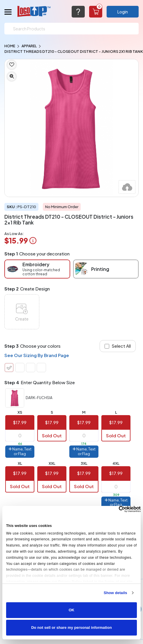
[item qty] (20, 436)
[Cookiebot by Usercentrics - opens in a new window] (115, 509)
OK (72, 610)
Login (123, 12)
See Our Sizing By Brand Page (37, 355)
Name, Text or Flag (20, 451)
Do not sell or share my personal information (71, 628)
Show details (115, 593)
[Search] (71, 29)
